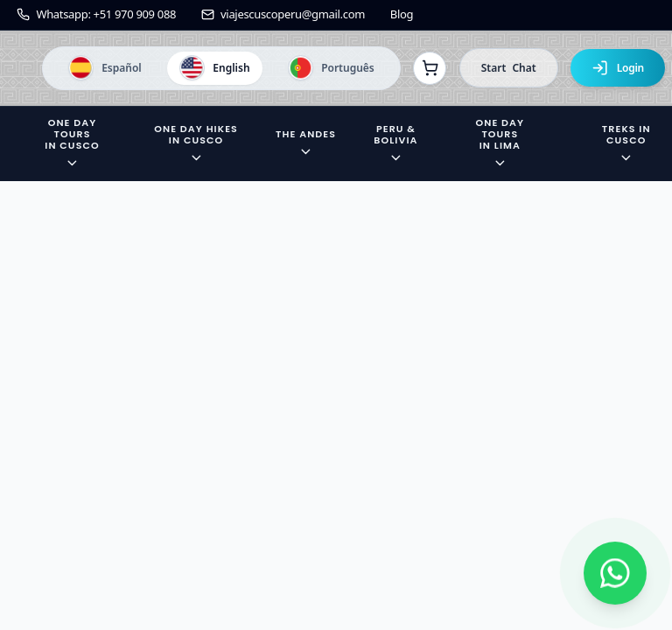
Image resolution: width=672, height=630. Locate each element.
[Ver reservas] (430, 68)
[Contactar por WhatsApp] (615, 573)
